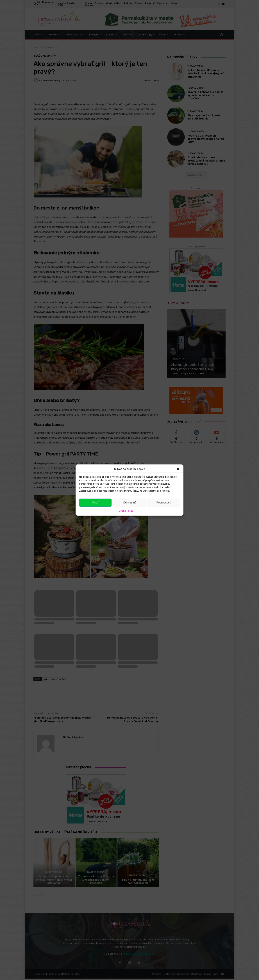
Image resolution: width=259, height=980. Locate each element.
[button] (178, 469)
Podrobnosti (164, 503)
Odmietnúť (129, 503)
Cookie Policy (126, 511)
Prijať (95, 503)
